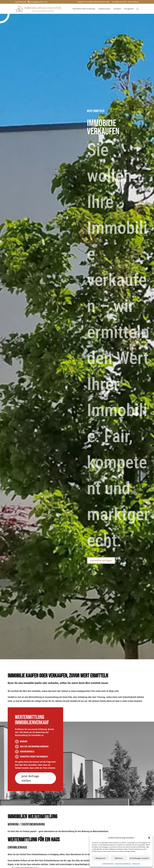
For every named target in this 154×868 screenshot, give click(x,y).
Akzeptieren (100, 858)
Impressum (136, 863)
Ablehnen (119, 858)
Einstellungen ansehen (139, 858)
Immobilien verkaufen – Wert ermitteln (125, 2)
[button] (149, 838)
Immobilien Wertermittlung (84, 9)
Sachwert (117, 9)
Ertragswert (129, 9)
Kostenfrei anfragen (101, 560)
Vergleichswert (104, 9)
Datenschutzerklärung (123, 863)
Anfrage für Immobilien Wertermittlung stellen (93, 2)
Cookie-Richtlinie (108, 863)
